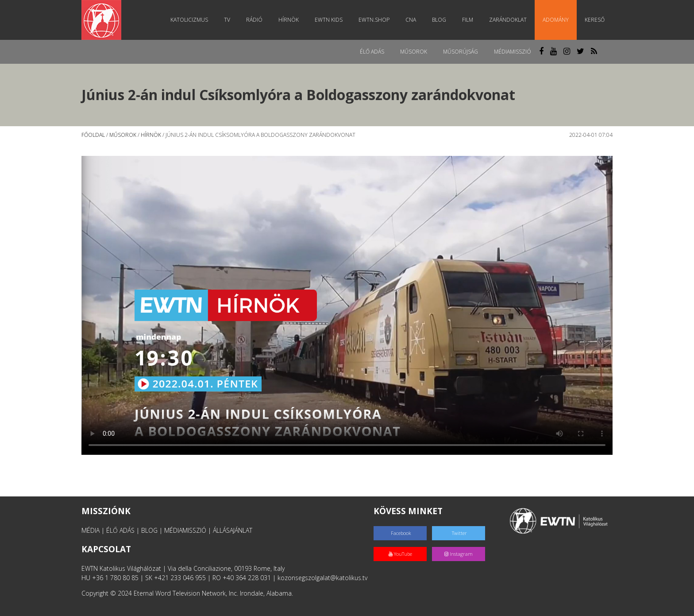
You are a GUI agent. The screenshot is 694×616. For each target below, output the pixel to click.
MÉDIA (91, 530)
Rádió (254, 20)
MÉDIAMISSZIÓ (185, 530)
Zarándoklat (508, 20)
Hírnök (289, 20)
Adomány (556, 20)
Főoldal (93, 135)
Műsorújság (461, 52)
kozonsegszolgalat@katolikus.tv (322, 578)
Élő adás (372, 52)
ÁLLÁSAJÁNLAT (233, 530)
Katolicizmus (189, 20)
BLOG (149, 530)
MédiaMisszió (513, 52)
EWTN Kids (329, 20)
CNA (411, 20)
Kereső (595, 20)
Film (468, 20)
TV (227, 20)
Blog (439, 20)
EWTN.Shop (374, 20)
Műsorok (414, 52)
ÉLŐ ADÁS (120, 530)
